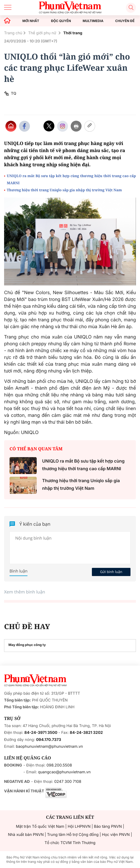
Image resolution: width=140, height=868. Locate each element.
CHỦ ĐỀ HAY (27, 626)
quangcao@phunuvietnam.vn (64, 772)
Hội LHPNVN (79, 827)
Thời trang (73, 33)
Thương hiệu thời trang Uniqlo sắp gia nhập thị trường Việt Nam (64, 190)
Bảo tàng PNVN (108, 827)
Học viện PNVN (116, 835)
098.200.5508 (59, 765)
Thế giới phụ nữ (43, 33)
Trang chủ (13, 33)
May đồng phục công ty (27, 645)
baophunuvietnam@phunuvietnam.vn (49, 747)
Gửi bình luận (111, 572)
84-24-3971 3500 (41, 733)
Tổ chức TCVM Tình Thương (70, 843)
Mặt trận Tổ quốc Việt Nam (40, 827)
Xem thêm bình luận (25, 592)
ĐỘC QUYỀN (61, 21)
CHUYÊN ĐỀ (125, 21)
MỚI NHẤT (31, 21)
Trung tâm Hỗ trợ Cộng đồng (73, 835)
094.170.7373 (49, 740)
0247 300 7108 (68, 782)
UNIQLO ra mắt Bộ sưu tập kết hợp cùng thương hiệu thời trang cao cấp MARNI (71, 179)
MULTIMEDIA (93, 21)
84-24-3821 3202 (86, 733)
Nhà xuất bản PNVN (26, 835)
